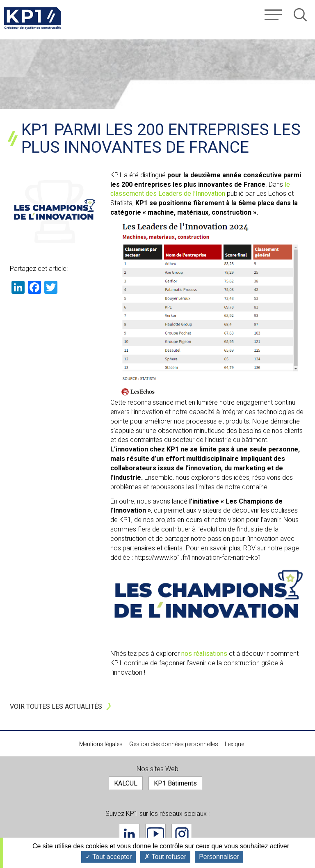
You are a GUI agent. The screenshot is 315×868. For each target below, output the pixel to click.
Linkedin (129, 834)
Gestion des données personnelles (174, 744)
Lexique (234, 744)
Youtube (155, 834)
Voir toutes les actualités (56, 707)
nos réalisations (205, 654)
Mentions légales (101, 744)
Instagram (182, 834)
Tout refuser (165, 857)
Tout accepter (108, 857)
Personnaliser (219, 857)
